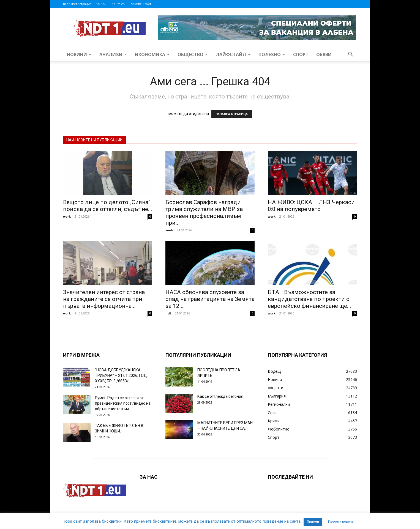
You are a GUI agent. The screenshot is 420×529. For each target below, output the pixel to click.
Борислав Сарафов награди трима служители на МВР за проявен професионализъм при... (204, 213)
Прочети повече (341, 522)
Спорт (301, 54)
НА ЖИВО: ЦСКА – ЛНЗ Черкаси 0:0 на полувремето (311, 206)
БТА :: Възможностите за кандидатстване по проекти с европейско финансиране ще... (309, 299)
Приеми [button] (313, 522)
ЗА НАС (101, 4)
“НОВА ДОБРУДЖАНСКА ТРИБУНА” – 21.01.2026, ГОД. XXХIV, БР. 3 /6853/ (121, 375)
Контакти (119, 4)
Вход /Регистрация (77, 4)
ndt (168, 313)
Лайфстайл (233, 54)
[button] (350, 55)
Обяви (324, 54)
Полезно (272, 54)
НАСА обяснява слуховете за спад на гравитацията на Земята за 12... (210, 299)
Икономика (152, 54)
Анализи (113, 54)
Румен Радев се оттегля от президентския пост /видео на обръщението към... (123, 403)
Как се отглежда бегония (220, 396)
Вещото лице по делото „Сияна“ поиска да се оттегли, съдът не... (108, 206)
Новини (79, 54)
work (67, 216)
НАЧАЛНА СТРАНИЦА (232, 114)
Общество (193, 54)
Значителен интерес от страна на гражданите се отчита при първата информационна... (104, 299)
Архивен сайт (141, 4)
